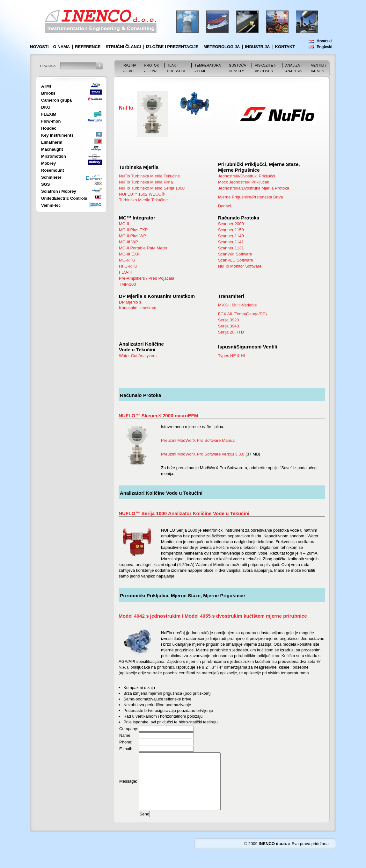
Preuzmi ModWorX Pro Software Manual (198, 440)
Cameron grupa (56, 100)
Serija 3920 (229, 320)
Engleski (324, 47)
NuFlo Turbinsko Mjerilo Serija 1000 (152, 188)
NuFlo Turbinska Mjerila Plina (146, 182)
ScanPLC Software (236, 260)
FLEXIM (49, 114)
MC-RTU (127, 260)
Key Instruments (57, 135)
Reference (88, 47)
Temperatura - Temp (208, 68)
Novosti (39, 47)
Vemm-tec (51, 205)
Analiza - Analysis (294, 68)
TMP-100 (127, 284)
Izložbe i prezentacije (172, 47)
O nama (62, 47)
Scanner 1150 (231, 230)
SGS (45, 184)
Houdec (49, 128)
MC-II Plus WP (132, 236)
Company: (129, 729)
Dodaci (224, 206)
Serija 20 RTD (231, 332)
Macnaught (52, 149)
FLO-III (125, 272)
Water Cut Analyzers (138, 356)
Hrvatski (324, 41)
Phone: (126, 742)
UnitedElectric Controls (64, 198)
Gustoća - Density (238, 68)
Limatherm (52, 142)
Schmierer (51, 177)
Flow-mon (51, 121)
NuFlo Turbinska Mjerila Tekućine (149, 176)
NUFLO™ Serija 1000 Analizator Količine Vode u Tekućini (184, 513)
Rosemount (53, 170)
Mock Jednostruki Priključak (244, 182)
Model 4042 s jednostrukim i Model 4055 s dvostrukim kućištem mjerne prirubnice (213, 616)
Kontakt (285, 47)
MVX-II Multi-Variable (238, 305)
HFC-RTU (128, 266)
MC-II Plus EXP (133, 230)
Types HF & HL (232, 356)
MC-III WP (128, 242)
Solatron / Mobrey (59, 191)
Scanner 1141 (231, 242)
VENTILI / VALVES (318, 68)
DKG (46, 107)
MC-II (124, 224)
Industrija (257, 47)
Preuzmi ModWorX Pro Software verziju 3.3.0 (203, 454)
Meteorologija (222, 47)
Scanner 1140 (231, 236)
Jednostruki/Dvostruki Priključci (247, 176)
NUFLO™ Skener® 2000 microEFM (158, 416)
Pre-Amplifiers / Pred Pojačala (146, 278)
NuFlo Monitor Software (240, 266)
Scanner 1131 (231, 248)
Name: (125, 735)
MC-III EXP (129, 254)
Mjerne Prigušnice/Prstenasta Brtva (251, 197)
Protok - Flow (151, 68)
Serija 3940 (229, 326)
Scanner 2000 (231, 224)
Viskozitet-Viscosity (265, 68)
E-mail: (126, 749)
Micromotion (54, 156)
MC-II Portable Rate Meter (143, 248)
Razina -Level (130, 68)
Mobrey (48, 163)
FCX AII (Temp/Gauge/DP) (242, 314)
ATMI (46, 86)
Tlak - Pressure (177, 68)
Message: (128, 787)
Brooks (48, 93)
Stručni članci (123, 47)
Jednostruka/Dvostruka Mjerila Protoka (254, 188)
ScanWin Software (235, 254)
